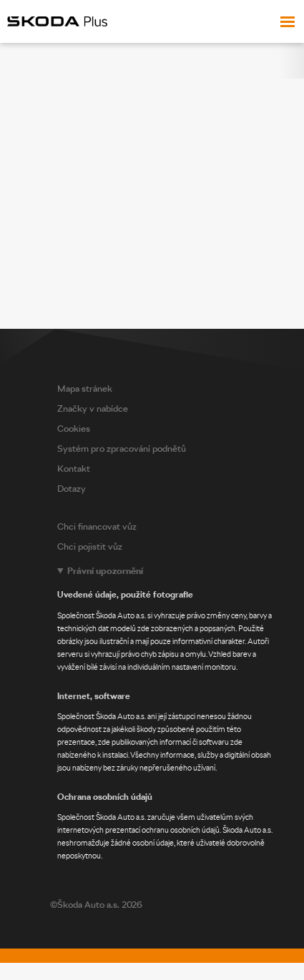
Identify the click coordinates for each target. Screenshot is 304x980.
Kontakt (74, 469)
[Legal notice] (177, 713)
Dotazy (72, 489)
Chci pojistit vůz (90, 546)
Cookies (74, 429)
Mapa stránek (85, 388)
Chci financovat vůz (97, 526)
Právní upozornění (105, 571)
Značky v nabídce (93, 409)
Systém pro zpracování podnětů (122, 449)
